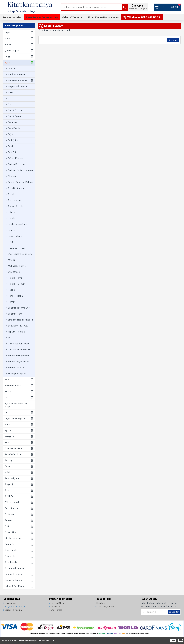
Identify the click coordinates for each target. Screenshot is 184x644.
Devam (172, 40)
